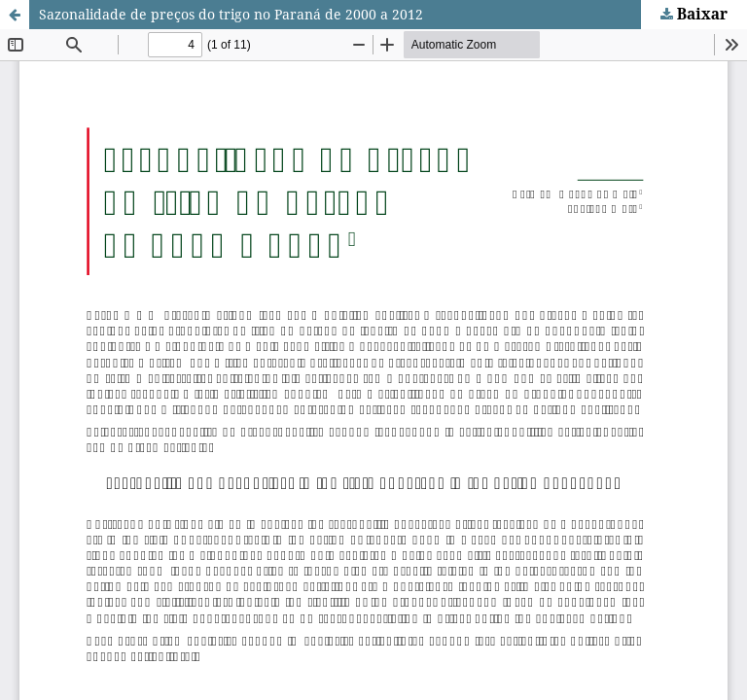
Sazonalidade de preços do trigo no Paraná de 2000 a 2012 (231, 14)
